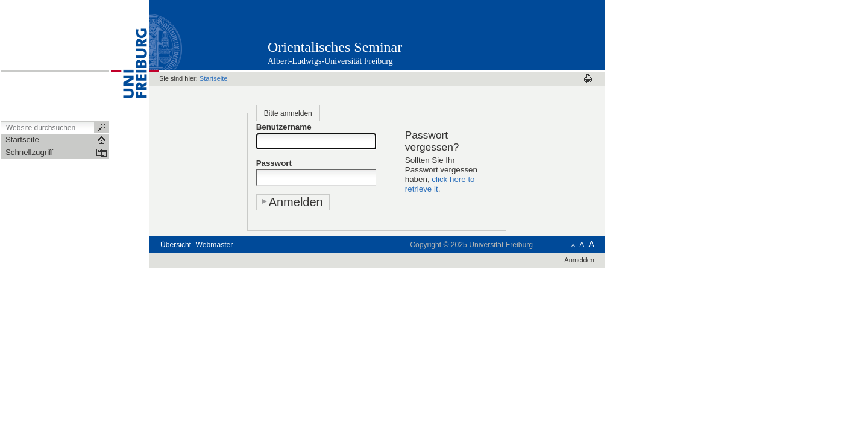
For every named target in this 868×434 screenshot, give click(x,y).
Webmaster (215, 245)
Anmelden (579, 260)
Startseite (214, 78)
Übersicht (176, 245)
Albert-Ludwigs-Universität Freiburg (330, 61)
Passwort (274, 163)
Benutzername (284, 127)
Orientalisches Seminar (335, 47)
